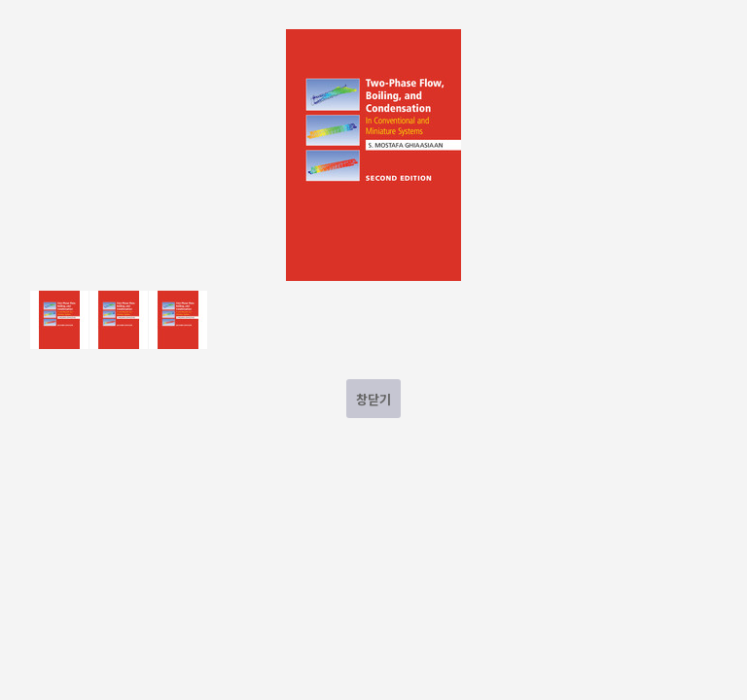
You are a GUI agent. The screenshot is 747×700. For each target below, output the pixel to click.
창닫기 (373, 399)
